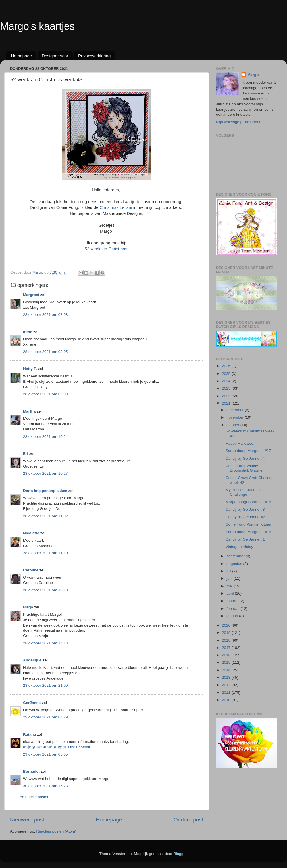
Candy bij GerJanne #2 (245, 517)
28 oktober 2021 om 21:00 (45, 685)
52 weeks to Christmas (106, 249)
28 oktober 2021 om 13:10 (45, 590)
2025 (227, 374)
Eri (26, 454)
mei (230, 586)
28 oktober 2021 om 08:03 (45, 315)
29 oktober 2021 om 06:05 (45, 754)
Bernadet (31, 771)
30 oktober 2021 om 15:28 (45, 786)
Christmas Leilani (116, 207)
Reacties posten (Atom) (56, 831)
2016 (227, 655)
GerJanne (32, 703)
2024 (227, 381)
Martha (29, 411)
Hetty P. (30, 369)
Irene (28, 332)
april (231, 593)
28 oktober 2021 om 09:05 (45, 352)
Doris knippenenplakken (45, 491)
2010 (227, 700)
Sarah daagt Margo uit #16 (248, 532)
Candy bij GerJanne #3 (245, 509)
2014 (227, 670)
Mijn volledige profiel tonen (239, 122)
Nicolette (31, 533)
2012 (227, 685)
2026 (227, 366)
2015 (227, 662)
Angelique (32, 660)
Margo (253, 75)
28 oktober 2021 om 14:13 (45, 643)
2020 (227, 625)
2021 (227, 403)
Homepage (21, 56)
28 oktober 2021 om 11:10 (45, 553)
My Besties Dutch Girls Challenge (245, 492)
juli (229, 571)
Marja (28, 607)
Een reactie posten (33, 797)
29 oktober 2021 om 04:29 (45, 717)
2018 (227, 640)
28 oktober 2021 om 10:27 (45, 473)
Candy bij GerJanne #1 (245, 539)
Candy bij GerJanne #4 (245, 458)
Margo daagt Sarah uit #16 (248, 502)
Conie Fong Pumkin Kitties (248, 524)
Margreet (31, 295)
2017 (227, 648)
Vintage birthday (239, 547)
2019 (227, 633)
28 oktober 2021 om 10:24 (45, 437)
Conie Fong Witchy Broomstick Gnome (244, 468)
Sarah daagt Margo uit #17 (248, 451)
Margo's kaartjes (37, 26)
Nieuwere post (27, 820)
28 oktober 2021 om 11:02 (45, 516)
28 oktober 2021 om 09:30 (45, 394)
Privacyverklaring (94, 56)
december (236, 410)
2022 (227, 396)
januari (233, 616)
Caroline (31, 570)
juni (230, 578)
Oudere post (188, 820)
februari (234, 609)
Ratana (29, 734)
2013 (227, 677)
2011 (227, 692)
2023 (227, 388)
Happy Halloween (241, 443)
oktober (233, 425)
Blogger (180, 854)
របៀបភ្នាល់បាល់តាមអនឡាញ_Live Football (56, 747)
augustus (235, 564)
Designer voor (55, 56)
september (236, 556)
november (236, 417)
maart (232, 601)
